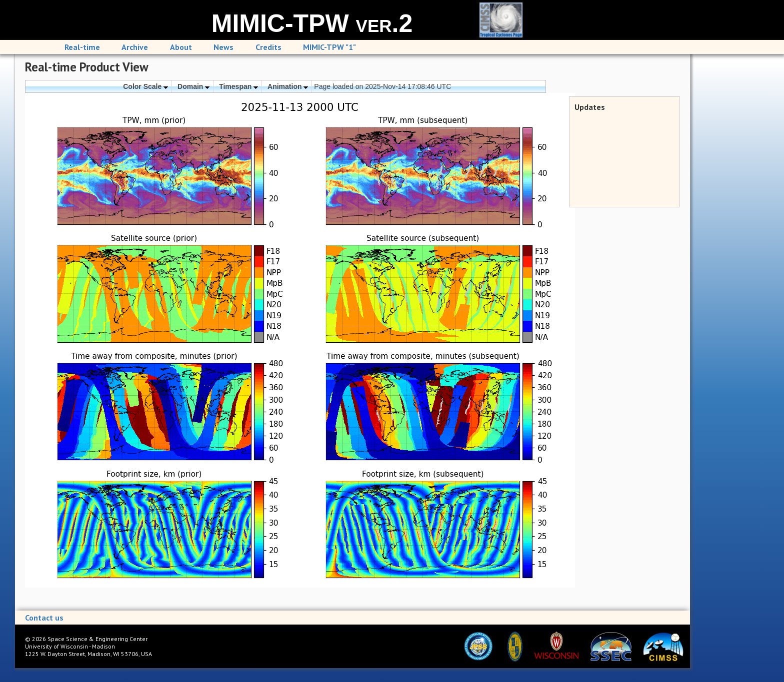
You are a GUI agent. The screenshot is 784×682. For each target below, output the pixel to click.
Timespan (238, 86)
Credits (268, 47)
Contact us (44, 618)
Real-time (82, 47)
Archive (135, 47)
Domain (193, 86)
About (181, 47)
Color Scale (145, 86)
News (223, 47)
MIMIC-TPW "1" (329, 47)
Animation (288, 86)
